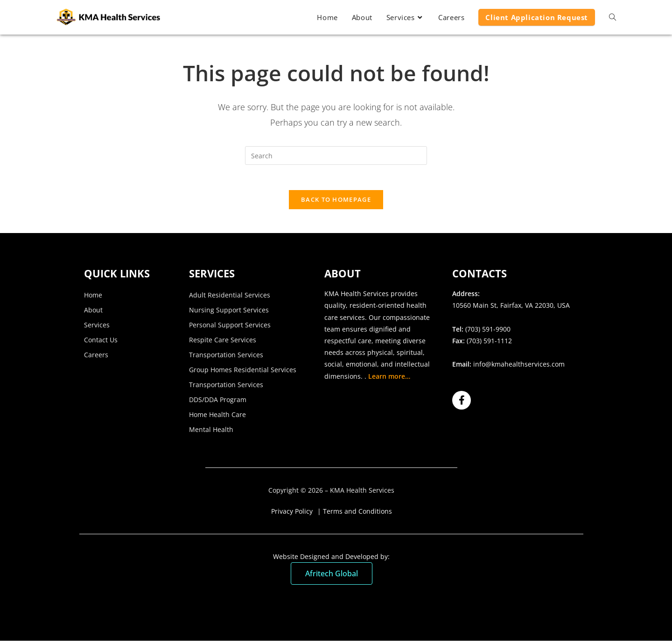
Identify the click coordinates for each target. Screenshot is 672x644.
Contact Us (101, 343)
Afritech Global (332, 577)
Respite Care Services (223, 343)
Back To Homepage (336, 203)
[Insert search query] (336, 156)
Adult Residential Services (230, 298)
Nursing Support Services (229, 313)
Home (93, 298)
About (93, 313)
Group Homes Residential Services (243, 373)
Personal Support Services (230, 328)
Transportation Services (226, 358)
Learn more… (389, 379)
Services (97, 328)
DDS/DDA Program (218, 403)
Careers (96, 358)
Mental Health (211, 433)
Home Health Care (217, 418)
